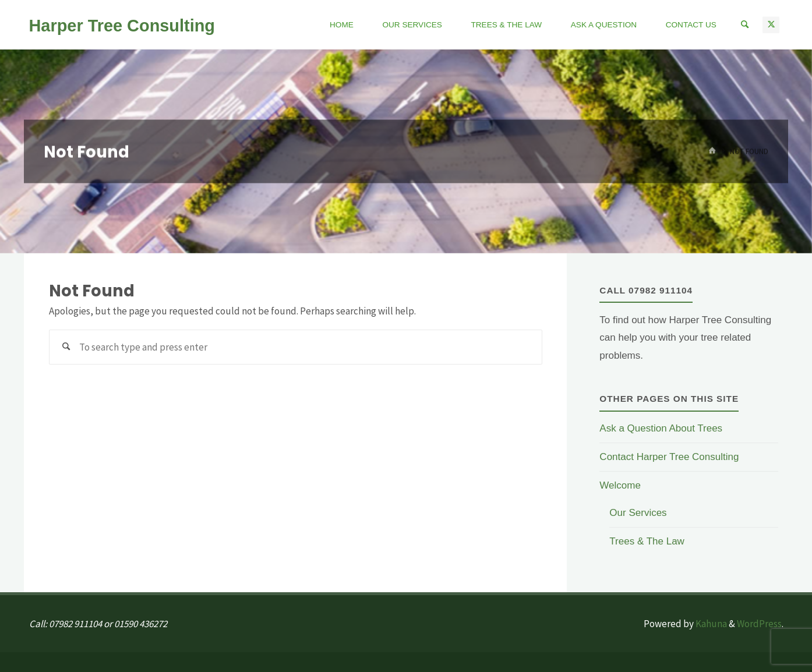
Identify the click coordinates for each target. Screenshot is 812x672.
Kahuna (710, 624)
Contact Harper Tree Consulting (669, 457)
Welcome (620, 485)
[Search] (744, 25)
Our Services (638, 513)
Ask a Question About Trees (661, 428)
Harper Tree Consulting (122, 26)
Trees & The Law (647, 541)
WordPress (759, 624)
